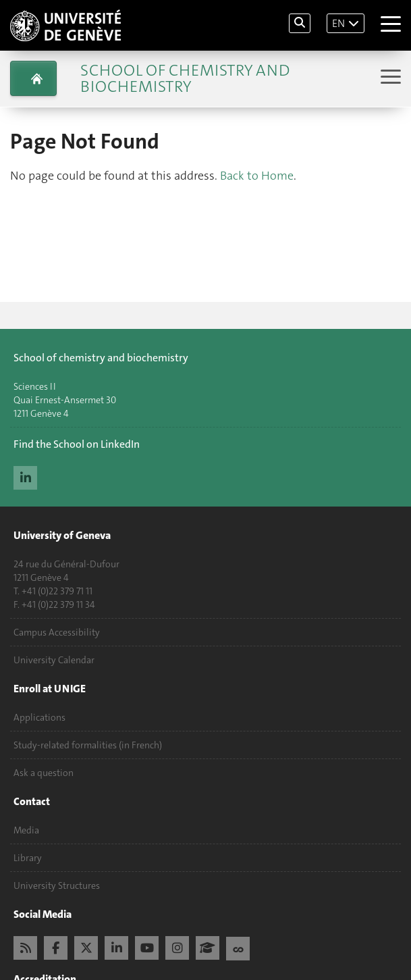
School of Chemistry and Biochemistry (185, 78)
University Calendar (54, 660)
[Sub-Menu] (389, 78)
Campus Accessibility (57, 632)
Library (28, 858)
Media (26, 830)
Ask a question (44, 773)
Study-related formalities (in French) (88, 745)
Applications (39, 717)
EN (338, 23)
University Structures (57, 885)
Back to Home (257, 176)
